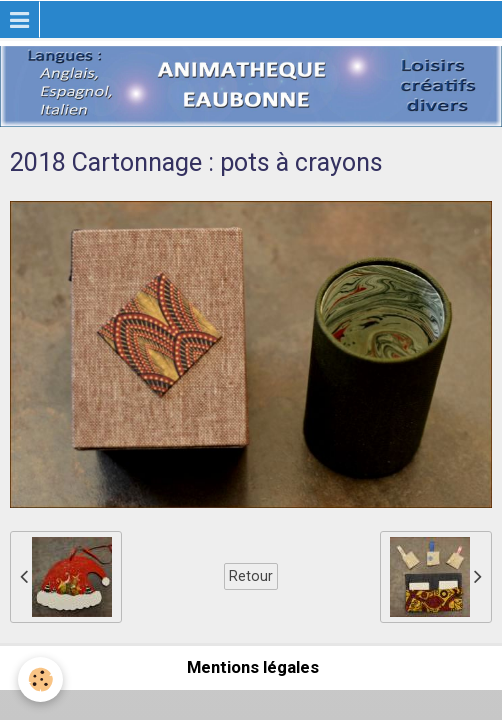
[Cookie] (40, 679)
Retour (251, 576)
